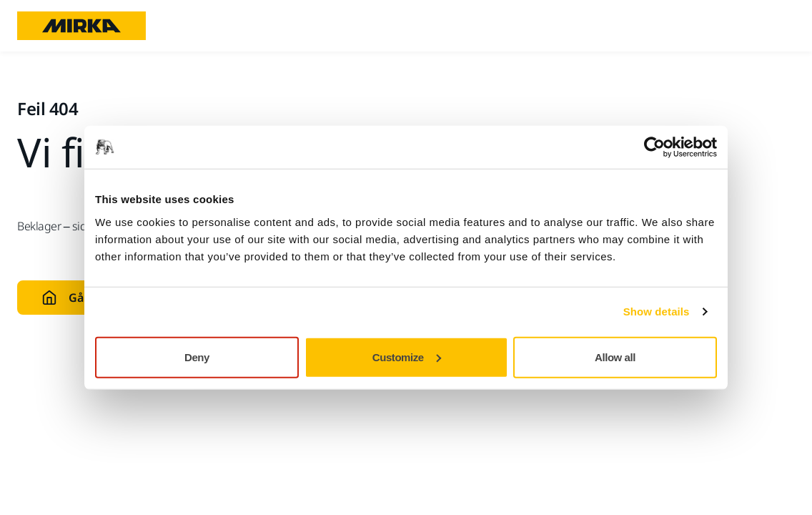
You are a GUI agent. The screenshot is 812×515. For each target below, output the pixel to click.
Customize (407, 357)
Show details (657, 312)
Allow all (615, 357)
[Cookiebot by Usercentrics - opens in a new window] (654, 147)
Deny (197, 357)
